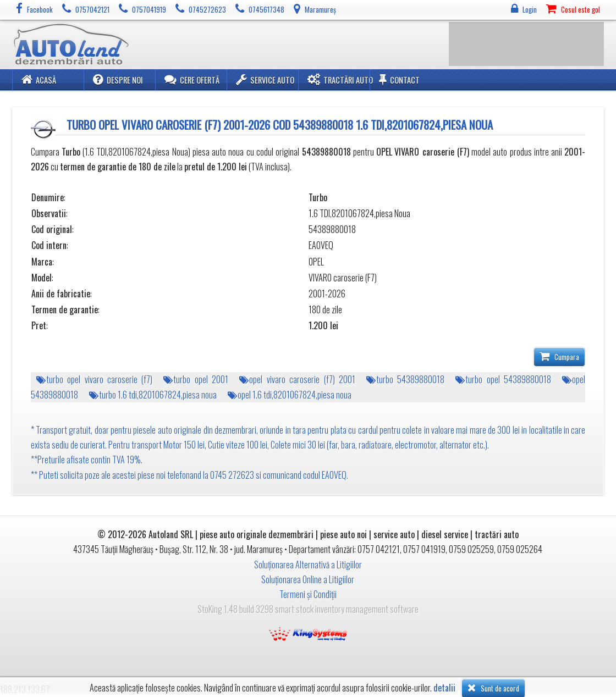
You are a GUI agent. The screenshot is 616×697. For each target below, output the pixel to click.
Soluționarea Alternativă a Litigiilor (308, 565)
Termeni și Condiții (308, 594)
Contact (399, 79)
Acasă (39, 79)
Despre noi (118, 79)
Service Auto (265, 79)
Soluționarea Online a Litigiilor (308, 579)
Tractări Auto (340, 79)
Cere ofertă (192, 79)
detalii (444, 688)
